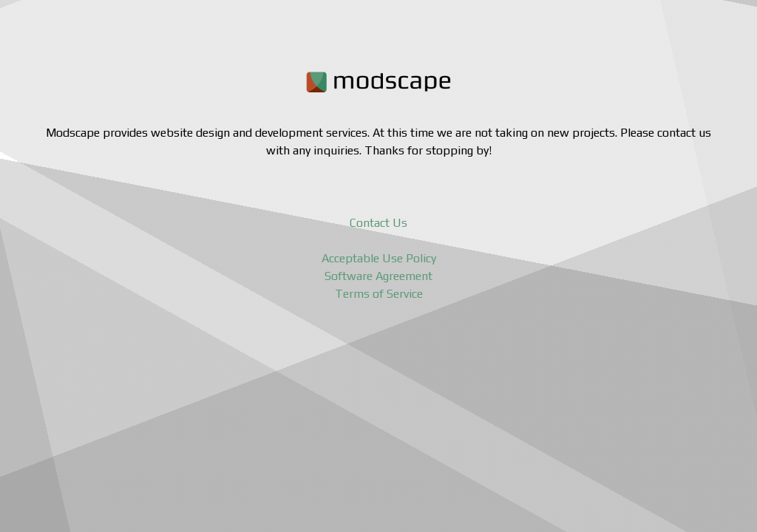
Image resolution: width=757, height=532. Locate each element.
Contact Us (378, 223)
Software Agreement (378, 276)
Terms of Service (379, 294)
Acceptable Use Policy (379, 258)
